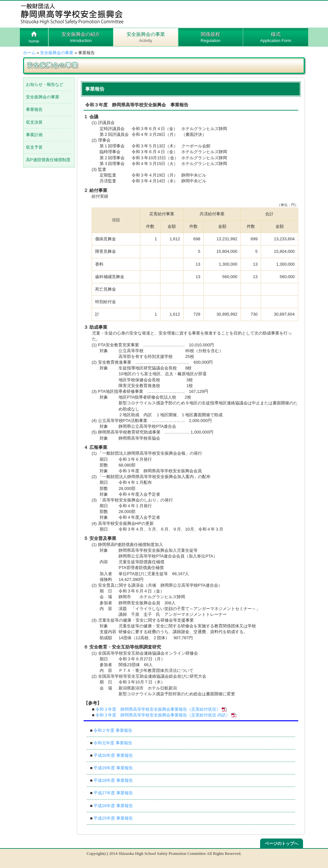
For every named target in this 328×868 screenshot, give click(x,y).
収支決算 (34, 122)
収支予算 (34, 147)
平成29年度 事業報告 (113, 768)
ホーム (29, 53)
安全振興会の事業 (146, 37)
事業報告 (34, 109)
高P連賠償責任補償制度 (48, 160)
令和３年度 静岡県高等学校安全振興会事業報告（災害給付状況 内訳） (163, 715)
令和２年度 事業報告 (113, 730)
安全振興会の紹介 (81, 37)
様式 (276, 37)
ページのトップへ (282, 843)
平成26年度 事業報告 (113, 806)
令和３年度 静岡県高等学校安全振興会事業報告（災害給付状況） (158, 709)
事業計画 (34, 135)
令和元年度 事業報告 (113, 743)
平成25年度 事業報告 (113, 818)
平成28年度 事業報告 (113, 780)
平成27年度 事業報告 (113, 793)
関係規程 (211, 37)
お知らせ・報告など (45, 84)
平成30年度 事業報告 (113, 755)
